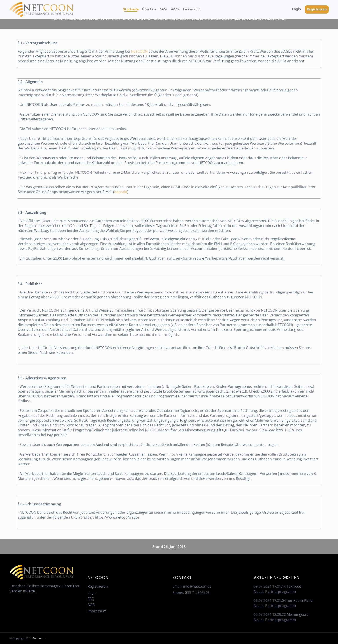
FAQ (91, 599)
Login (297, 9)
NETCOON (139, 51)
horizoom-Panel (300, 600)
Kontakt (121, 192)
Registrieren (317, 9)
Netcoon (39, 638)
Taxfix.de (294, 586)
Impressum (191, 9)
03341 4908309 (197, 592)
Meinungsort (297, 614)
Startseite (131, 9)
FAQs (163, 9)
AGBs (175, 9)
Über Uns (149, 9)
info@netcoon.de (197, 586)
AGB (91, 605)
